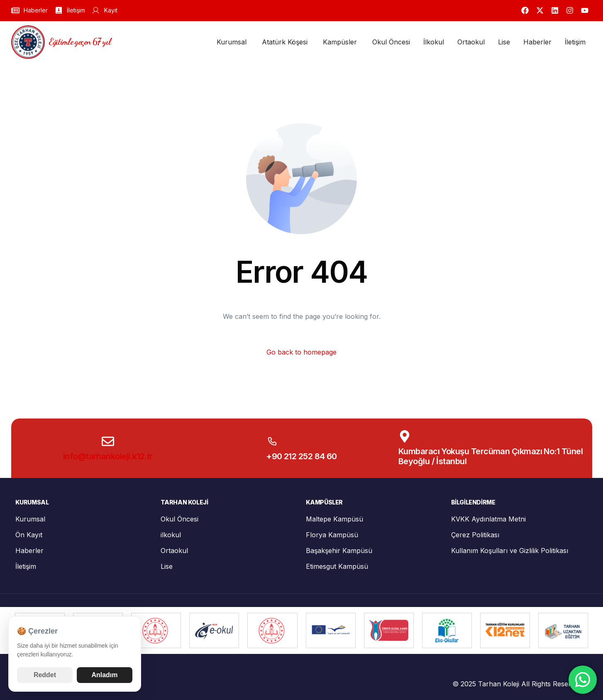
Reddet (45, 675)
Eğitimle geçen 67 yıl (80, 42)
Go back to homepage (301, 352)
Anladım (104, 675)
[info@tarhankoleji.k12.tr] (108, 441)
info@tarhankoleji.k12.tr (108, 456)
